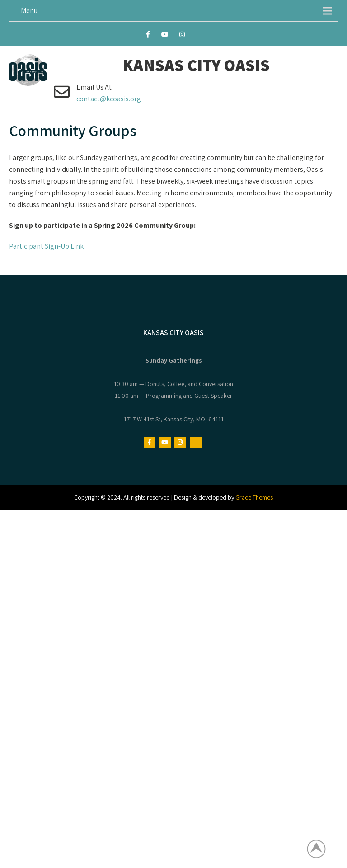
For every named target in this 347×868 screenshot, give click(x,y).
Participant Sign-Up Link (46, 246)
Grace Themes (254, 497)
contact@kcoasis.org (109, 99)
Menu (29, 11)
